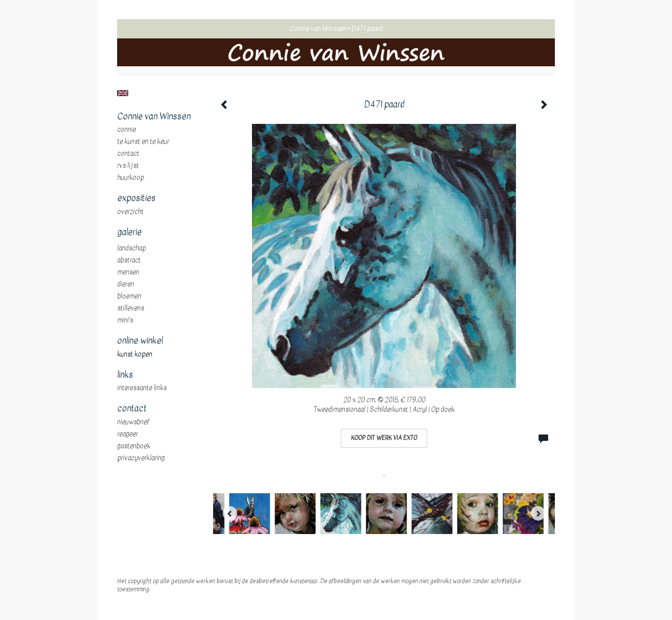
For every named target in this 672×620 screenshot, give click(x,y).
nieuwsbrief (133, 422)
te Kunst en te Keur (143, 142)
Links (125, 375)
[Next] (538, 513)
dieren (126, 284)
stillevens (131, 308)
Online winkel (140, 341)
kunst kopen (135, 354)
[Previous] (230, 513)
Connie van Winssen (318, 29)
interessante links (142, 388)
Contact (128, 154)
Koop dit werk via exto (384, 438)
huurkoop (131, 178)
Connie (126, 130)
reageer (127, 434)
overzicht (130, 212)
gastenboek (134, 446)
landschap (132, 248)
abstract (129, 260)
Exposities (136, 198)
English (123, 93)
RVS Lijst (128, 166)
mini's (125, 320)
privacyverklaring (141, 458)
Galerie (129, 232)
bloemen (129, 296)
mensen (128, 272)
